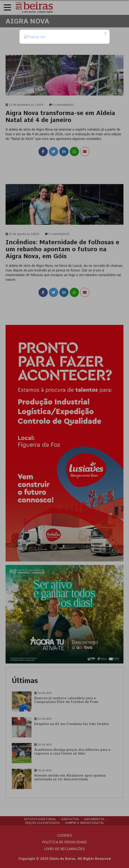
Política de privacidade (65, 842)
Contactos (70, 819)
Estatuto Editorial (40, 819)
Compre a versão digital (84, 823)
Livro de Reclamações (65, 849)
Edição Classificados (43, 823)
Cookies (64, 835)
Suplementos (94, 819)
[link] (64, 119)
